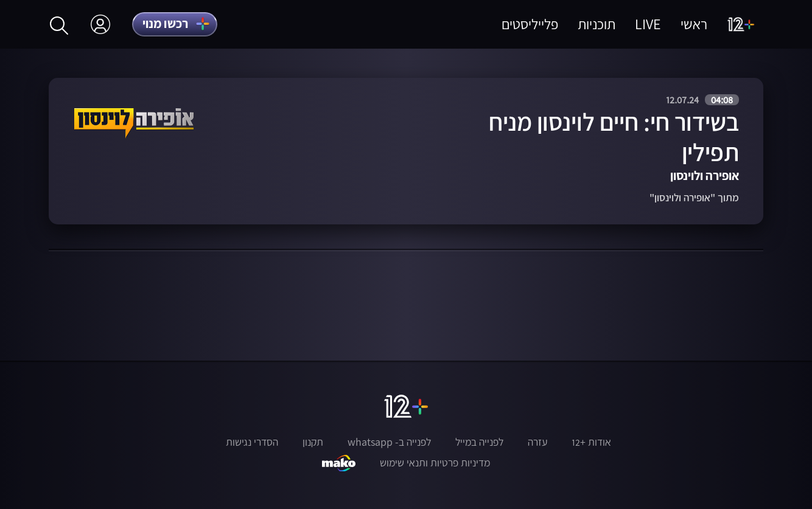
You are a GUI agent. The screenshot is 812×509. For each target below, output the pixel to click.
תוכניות (597, 24)
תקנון (313, 442)
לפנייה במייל (479, 442)
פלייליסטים (530, 24)
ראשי (694, 24)
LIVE (648, 24)
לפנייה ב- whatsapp (389, 442)
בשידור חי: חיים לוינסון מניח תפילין (614, 137)
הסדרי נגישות (252, 442)
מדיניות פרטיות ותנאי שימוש (435, 463)
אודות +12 (591, 442)
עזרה (537, 442)
